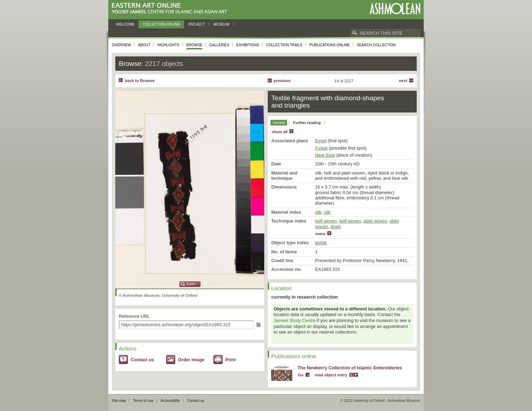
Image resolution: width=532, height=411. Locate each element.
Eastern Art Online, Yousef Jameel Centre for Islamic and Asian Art (171, 9)
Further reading (307, 123)
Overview (121, 45)
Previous (282, 81)
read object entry (331, 375)
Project (197, 24)
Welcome (125, 24)
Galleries (219, 45)
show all (279, 132)
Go (301, 375)
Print (230, 360)
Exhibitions (248, 45)
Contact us (142, 360)
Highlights (168, 45)
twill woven (326, 221)
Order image (191, 360)
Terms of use (143, 401)
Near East (325, 155)
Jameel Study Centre (295, 320)
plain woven (375, 221)
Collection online (161, 24)
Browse (195, 45)
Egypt (321, 141)
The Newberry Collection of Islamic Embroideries (350, 368)
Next (403, 81)
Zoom (191, 284)
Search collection (376, 45)
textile (321, 243)
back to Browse (140, 81)
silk (318, 212)
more (320, 234)
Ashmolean (395, 9)
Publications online (330, 45)
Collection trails (284, 45)
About (144, 45)
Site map (119, 401)
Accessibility (170, 401)
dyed (335, 227)
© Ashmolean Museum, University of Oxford (158, 295)
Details (279, 123)
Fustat (321, 148)
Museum (221, 24)
